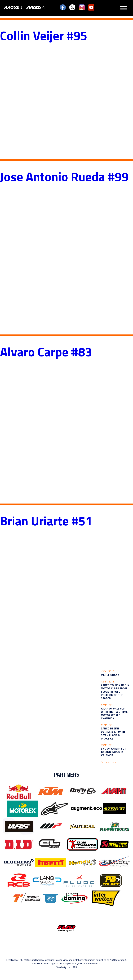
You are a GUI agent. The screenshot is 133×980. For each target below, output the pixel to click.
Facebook (63, 8)
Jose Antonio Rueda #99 (64, 177)
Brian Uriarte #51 (46, 521)
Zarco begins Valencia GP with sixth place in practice (113, 733)
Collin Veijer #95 (44, 35)
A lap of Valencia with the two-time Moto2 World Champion (114, 713)
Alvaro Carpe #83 (46, 352)
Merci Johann (110, 675)
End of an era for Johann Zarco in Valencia (114, 752)
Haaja (74, 967)
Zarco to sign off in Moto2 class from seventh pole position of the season (115, 692)
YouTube (91, 8)
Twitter (72, 8)
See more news (109, 762)
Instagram (82, 8)
